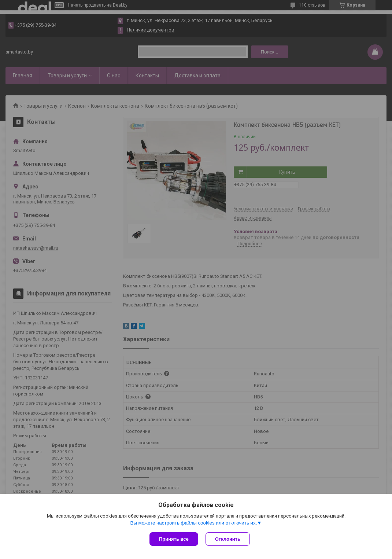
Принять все (174, 539)
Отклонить (228, 539)
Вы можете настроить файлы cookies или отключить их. (193, 523)
